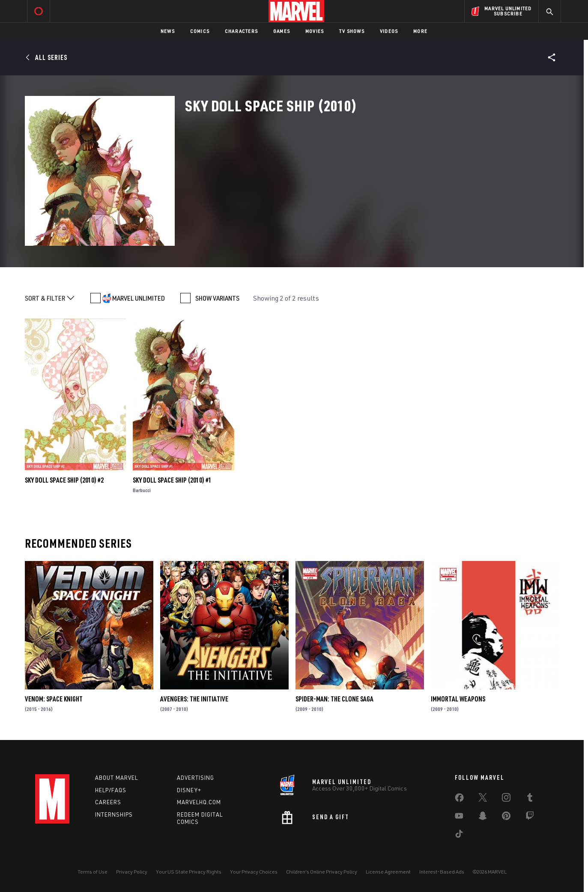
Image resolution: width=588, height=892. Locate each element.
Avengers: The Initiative (194, 699)
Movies (315, 31)
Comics (200, 31)
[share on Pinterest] (506, 817)
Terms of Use (93, 872)
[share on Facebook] (459, 800)
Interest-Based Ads (442, 872)
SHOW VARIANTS (217, 298)
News (168, 31)
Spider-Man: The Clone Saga (334, 699)
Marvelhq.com (199, 802)
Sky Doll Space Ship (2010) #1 (172, 480)
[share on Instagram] (506, 799)
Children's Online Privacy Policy (322, 872)
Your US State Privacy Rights (189, 872)
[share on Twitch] (530, 817)
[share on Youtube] (459, 817)
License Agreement (388, 872)
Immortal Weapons (458, 699)
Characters (241, 31)
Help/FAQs (111, 790)
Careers (108, 802)
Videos (389, 31)
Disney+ (189, 790)
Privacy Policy (132, 872)
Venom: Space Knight (54, 699)
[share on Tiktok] (459, 835)
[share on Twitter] (483, 799)
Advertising (196, 778)
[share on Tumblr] (530, 799)
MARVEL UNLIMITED (139, 298)
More (420, 31)
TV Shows (352, 31)
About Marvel (116, 778)
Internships (114, 814)
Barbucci (142, 490)
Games (282, 31)
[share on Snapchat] (483, 817)
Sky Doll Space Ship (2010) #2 (64, 480)
